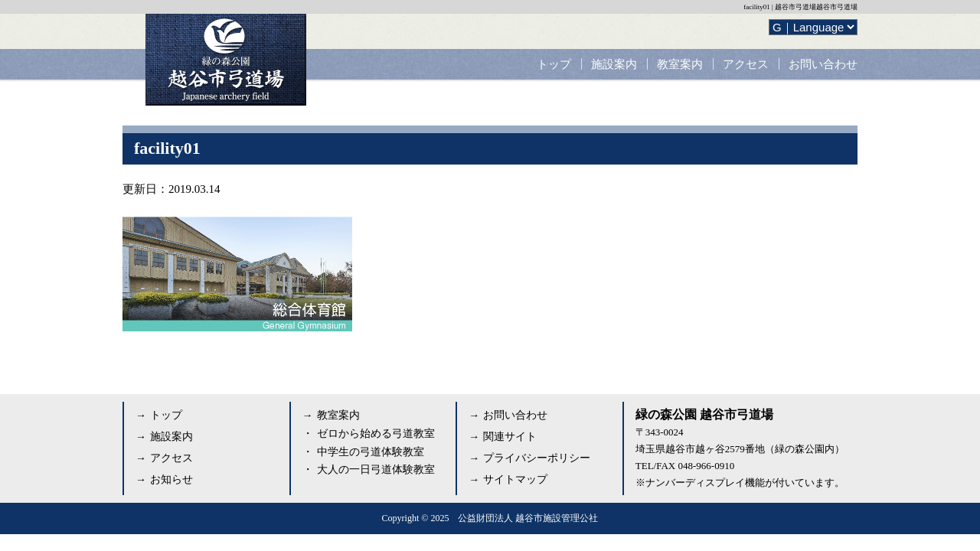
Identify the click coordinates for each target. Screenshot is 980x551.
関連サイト (510, 437)
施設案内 (614, 64)
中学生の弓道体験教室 (371, 452)
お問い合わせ (823, 64)
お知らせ (171, 479)
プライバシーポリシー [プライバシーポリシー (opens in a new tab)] (537, 458)
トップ (554, 64)
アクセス (746, 64)
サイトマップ (515, 479)
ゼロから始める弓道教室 (376, 434)
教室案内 (680, 64)
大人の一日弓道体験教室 (376, 469)
